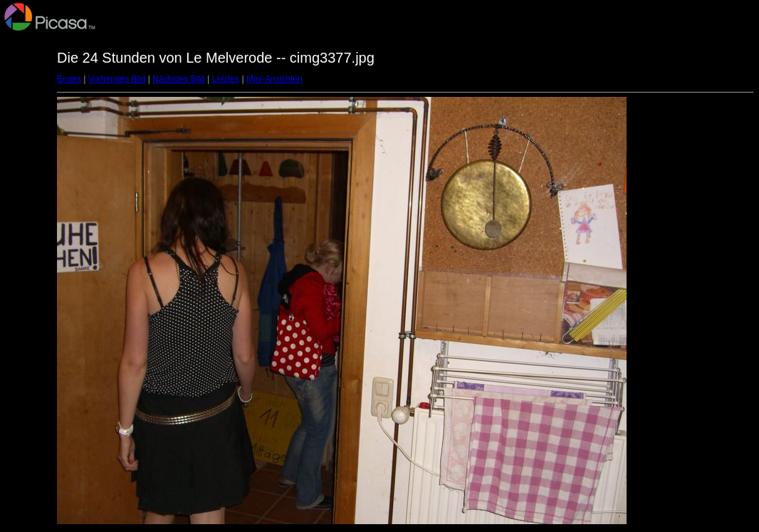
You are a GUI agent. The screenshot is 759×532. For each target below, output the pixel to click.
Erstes (69, 79)
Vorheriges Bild (117, 79)
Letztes (226, 79)
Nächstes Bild (178, 79)
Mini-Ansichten (274, 79)
